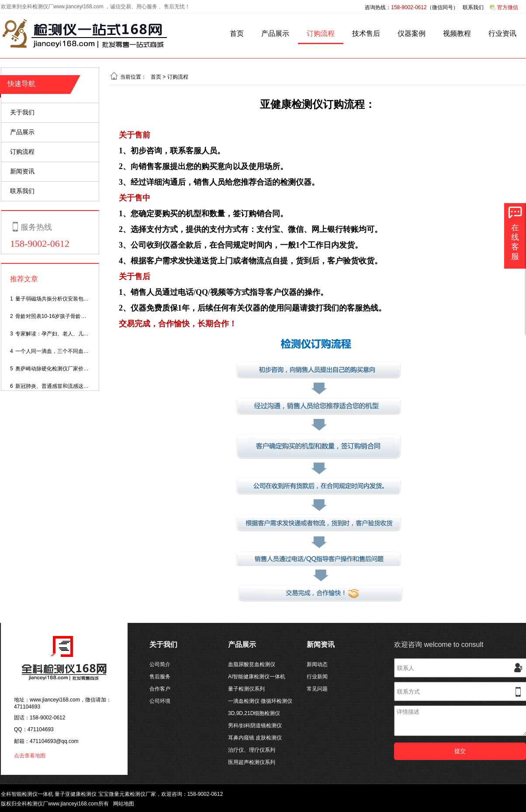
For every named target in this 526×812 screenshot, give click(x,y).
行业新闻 (317, 677)
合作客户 (160, 689)
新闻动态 (317, 664)
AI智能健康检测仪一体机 (257, 677)
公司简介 (160, 664)
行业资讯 (502, 33)
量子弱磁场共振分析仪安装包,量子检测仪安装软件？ (76, 299)
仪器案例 (412, 33)
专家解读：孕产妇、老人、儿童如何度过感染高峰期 (76, 334)
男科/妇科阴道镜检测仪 (255, 726)
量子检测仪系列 (246, 689)
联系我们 (473, 7)
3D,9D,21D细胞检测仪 (254, 713)
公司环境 (160, 701)
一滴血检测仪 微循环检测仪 (260, 701)
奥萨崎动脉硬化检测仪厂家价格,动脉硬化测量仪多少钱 (79, 369)
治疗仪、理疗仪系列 (252, 750)
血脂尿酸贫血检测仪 (252, 664)
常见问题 (317, 689)
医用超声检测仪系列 (252, 762)
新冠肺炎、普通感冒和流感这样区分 (57, 386)
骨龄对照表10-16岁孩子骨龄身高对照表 (61, 316)
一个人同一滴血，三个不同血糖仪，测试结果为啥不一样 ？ (84, 351)
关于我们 (22, 112)
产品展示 (275, 33)
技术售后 (366, 33)
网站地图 (124, 804)
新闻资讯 (22, 171)
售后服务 (160, 677)
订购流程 (321, 33)
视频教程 (457, 33)
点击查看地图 (30, 756)
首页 (237, 33)
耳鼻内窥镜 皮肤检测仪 (255, 738)
